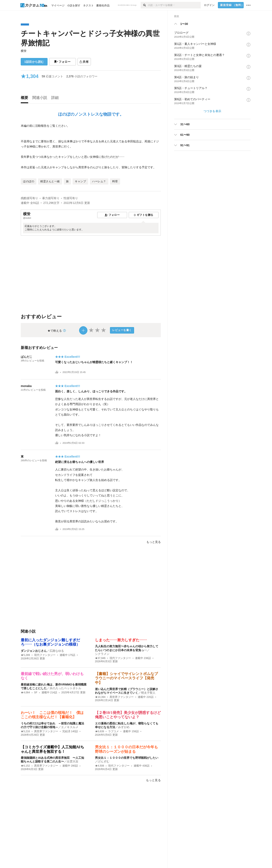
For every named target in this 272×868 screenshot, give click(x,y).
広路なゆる (57, 651)
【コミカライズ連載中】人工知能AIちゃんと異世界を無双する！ (52, 749)
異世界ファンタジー (122, 697)
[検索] (144, 5)
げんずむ (104, 761)
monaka (26, 386)
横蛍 (24, 51)
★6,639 (100, 731)
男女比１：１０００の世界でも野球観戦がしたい (127, 758)
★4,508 (100, 766)
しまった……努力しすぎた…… (121, 640)
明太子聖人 (148, 693)
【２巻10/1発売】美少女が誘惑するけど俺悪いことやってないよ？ (128, 715)
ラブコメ (113, 731)
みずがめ (124, 727)
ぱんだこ (27, 357)
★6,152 (25, 766)
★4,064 (25, 693)
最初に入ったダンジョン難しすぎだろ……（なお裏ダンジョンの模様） (50, 642)
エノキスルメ (70, 727)
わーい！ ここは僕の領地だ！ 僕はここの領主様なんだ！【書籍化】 (52, 715)
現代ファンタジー (45, 655)
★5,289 (25, 655)
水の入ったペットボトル (65, 688)
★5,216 (25, 731)
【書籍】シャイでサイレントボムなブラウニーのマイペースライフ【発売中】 (126, 678)
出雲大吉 (73, 761)
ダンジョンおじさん (34, 651)
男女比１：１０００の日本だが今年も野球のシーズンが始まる (126, 749)
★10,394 (100, 697)
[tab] (25, 99)
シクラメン (102, 654)
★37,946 (100, 658)
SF (36, 693)
